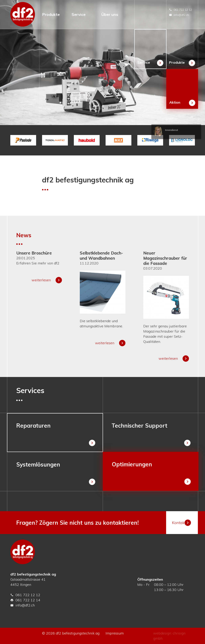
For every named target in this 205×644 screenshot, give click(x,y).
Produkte (51, 14)
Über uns (110, 14)
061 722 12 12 (180, 10)
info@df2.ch (179, 15)
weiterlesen (47, 280)
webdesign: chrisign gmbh (169, 636)
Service (79, 14)
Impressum (115, 633)
